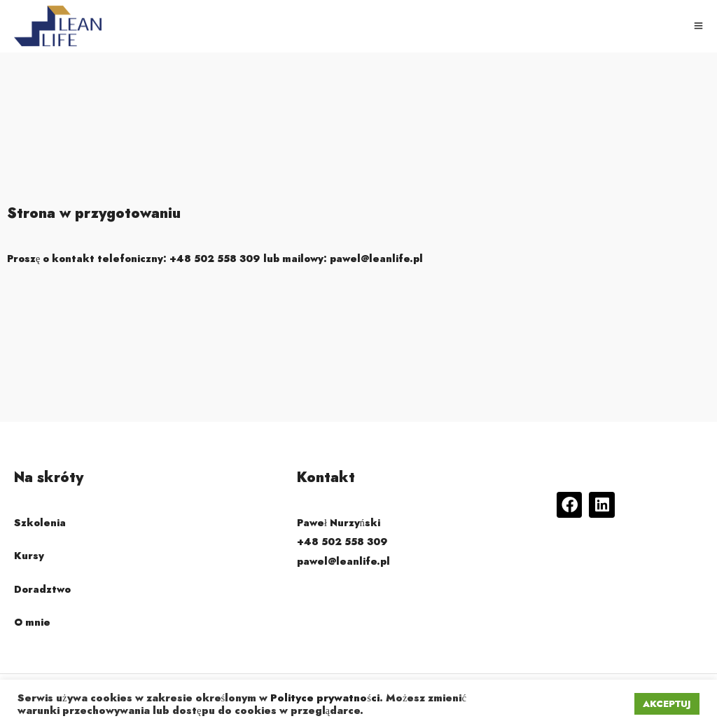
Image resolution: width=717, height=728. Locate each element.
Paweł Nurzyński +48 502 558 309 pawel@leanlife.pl (343, 542)
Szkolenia (40, 523)
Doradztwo (42, 589)
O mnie (32, 622)
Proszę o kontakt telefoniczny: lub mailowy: (215, 259)
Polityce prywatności (325, 698)
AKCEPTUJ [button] (667, 704)
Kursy (29, 556)
